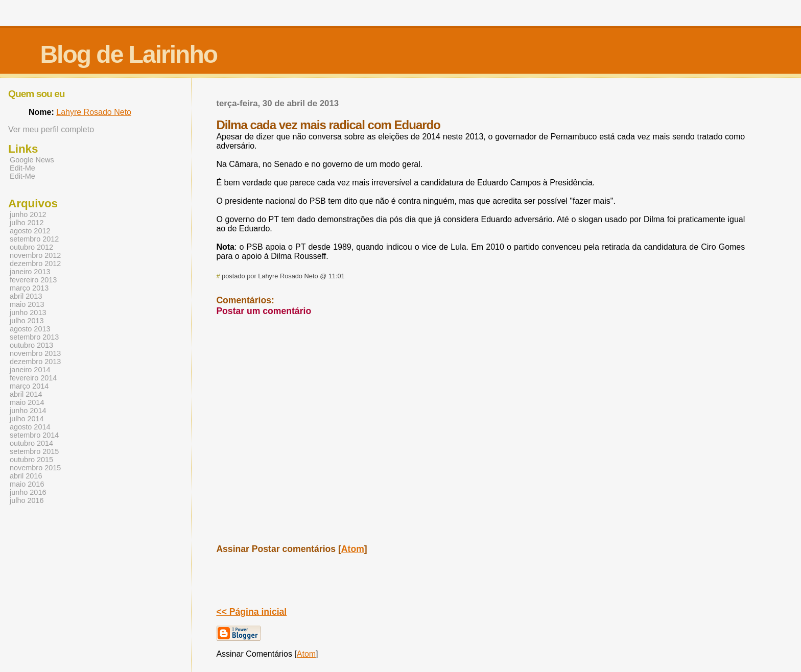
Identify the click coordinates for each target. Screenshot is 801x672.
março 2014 (29, 386)
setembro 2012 (34, 239)
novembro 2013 (35, 353)
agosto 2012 (30, 231)
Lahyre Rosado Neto (94, 112)
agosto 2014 (30, 427)
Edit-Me (22, 168)
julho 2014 (27, 419)
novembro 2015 (35, 468)
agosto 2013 (30, 329)
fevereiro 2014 (33, 378)
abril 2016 (26, 476)
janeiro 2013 (30, 272)
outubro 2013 (31, 345)
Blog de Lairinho (128, 54)
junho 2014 (28, 411)
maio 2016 (27, 484)
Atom (353, 549)
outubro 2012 (31, 247)
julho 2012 (27, 223)
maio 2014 (27, 402)
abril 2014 (26, 394)
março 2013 (29, 288)
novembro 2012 (35, 255)
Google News (32, 160)
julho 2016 (27, 500)
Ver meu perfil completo (51, 129)
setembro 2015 (34, 451)
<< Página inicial (251, 612)
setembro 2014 (34, 435)
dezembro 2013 (35, 362)
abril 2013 (26, 296)
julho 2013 (27, 321)
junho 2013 (28, 313)
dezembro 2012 (35, 263)
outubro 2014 (31, 443)
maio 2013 (27, 304)
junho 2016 (28, 492)
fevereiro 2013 (33, 280)
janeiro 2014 (30, 370)
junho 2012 (28, 214)
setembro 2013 (34, 337)
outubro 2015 (31, 460)
